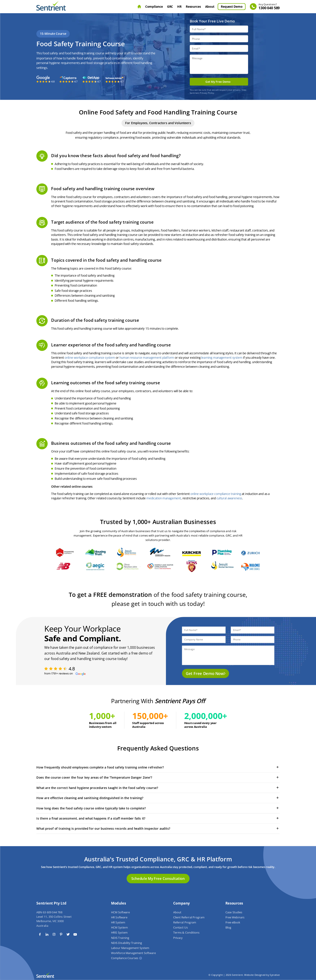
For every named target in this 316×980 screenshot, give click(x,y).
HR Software (119, 917)
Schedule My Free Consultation (158, 878)
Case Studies (234, 912)
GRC (170, 6)
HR (179, 6)
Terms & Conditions (186, 933)
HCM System (119, 928)
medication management (164, 498)
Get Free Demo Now (205, 673)
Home (139, 7)
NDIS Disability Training (126, 943)
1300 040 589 (269, 7)
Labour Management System (130, 948)
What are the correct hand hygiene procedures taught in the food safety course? (158, 788)
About (210, 6)
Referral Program (185, 923)
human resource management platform (147, 358)
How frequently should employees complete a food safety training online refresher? (158, 767)
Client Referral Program (189, 917)
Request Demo (232, 6)
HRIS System (119, 933)
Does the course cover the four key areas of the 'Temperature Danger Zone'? (158, 777)
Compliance (154, 6)
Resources (193, 6)
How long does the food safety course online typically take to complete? (158, 808)
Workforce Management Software (133, 953)
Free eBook (233, 923)
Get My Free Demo (218, 82)
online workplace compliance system (90, 358)
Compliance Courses (125, 958)
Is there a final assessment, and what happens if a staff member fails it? (158, 818)
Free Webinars (235, 917)
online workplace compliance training (216, 494)
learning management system (222, 358)
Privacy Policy (207, 93)
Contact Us (180, 928)
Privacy (178, 938)
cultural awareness (229, 498)
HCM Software (120, 912)
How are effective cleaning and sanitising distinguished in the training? (158, 798)
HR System (118, 923)
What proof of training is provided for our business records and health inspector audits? (158, 828)
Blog (228, 928)
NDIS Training (120, 938)
